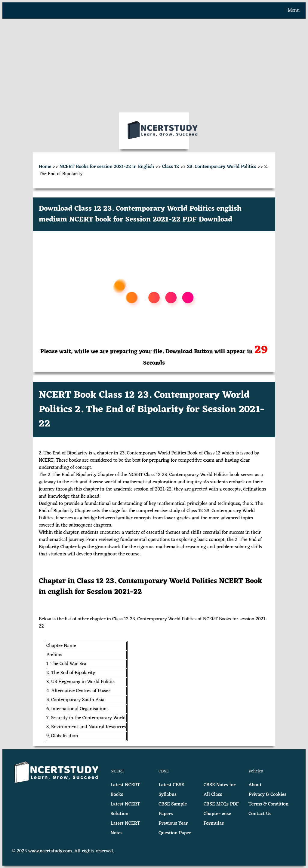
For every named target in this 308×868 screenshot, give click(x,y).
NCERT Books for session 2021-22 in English (107, 167)
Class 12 (171, 167)
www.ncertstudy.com (50, 851)
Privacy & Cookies (267, 795)
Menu (294, 11)
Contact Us (260, 814)
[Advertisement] (154, 66)
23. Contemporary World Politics (222, 167)
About (255, 785)
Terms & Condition (268, 804)
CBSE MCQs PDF (221, 804)
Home (45, 167)
